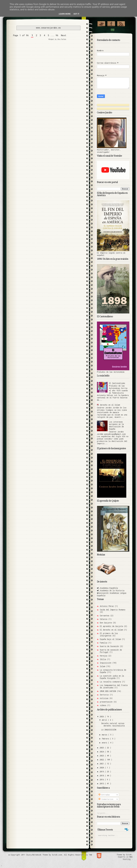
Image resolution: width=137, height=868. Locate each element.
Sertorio (104, 695)
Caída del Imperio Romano (113, 610)
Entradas (104, 795)
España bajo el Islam (110, 639)
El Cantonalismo (117, 383)
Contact (112, 30)
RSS (121, 23)
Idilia (103, 659)
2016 (102, 779)
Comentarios (106, 799)
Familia (104, 643)
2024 (102, 752)
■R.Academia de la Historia (111, 590)
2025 (102, 748)
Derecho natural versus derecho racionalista (113, 724)
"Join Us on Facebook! (111, 23)
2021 (102, 764)
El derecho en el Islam (108, 405)
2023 (102, 756)
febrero (106, 739)
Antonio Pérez (107, 606)
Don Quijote (106, 623)
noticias (104, 698)
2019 (102, 771)
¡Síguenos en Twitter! (101, 23)
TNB (90, 855)
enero (105, 743)
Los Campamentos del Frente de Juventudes (114, 686)
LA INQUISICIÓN (109, 730)
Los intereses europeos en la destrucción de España (116, 425)
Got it (76, 14)
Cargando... (103, 813)
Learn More (65, 14)
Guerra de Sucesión (109, 646)
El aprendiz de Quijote (111, 626)
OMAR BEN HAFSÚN (108, 691)
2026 (102, 716)
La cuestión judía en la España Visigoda (112, 677)
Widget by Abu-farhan (57, 39)
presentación (106, 702)
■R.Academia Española (107, 588)
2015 (102, 783)
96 (57, 35)
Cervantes (105, 616)
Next (64, 35)
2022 (102, 760)
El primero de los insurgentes (109, 634)
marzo (105, 735)
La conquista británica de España (113, 671)
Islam (103, 666)
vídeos (103, 705)
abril (105, 720)
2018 (102, 775)
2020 (102, 768)
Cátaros (104, 619)
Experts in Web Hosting (125, 858)
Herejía (104, 656)
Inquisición (106, 663)
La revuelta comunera (110, 682)
